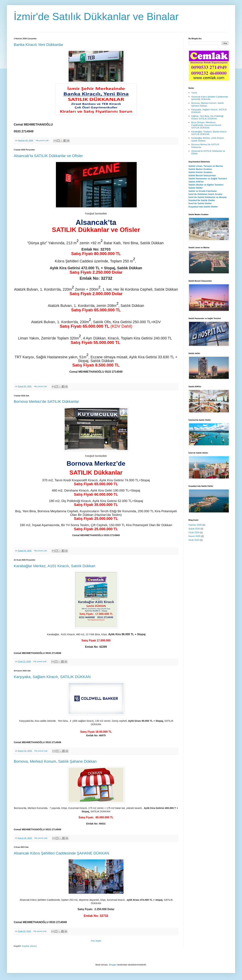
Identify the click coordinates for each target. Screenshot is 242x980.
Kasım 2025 (194, 536)
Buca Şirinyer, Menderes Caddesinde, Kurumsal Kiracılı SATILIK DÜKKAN (206, 125)
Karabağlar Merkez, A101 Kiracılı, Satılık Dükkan (55, 566)
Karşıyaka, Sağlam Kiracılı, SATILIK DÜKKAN (52, 677)
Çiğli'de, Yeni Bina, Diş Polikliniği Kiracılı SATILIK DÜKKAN (207, 117)
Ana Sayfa (96, 941)
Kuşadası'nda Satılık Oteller (203, 207)
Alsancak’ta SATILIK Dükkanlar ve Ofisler (48, 156)
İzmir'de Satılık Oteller (200, 203)
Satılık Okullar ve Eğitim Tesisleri (206, 185)
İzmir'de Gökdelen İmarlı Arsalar (205, 194)
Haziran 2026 (195, 525)
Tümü (194, 93)
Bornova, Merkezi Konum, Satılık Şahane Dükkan (55, 761)
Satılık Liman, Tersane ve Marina (206, 166)
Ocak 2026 (194, 532)
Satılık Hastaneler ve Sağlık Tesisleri (208, 179)
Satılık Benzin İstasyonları (202, 175)
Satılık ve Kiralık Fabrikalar (203, 191)
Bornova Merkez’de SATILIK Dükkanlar (46, 402)
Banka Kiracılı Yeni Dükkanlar (39, 45)
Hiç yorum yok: (43, 140)
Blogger (113, 965)
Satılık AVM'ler (196, 182)
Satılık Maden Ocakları (200, 169)
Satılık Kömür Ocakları (200, 172)
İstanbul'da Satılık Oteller (202, 200)
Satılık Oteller (196, 188)
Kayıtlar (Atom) (29, 946)
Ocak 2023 (194, 540)
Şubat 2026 (194, 529)
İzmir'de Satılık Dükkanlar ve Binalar (208, 197)
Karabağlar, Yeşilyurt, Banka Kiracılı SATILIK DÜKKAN (209, 133)
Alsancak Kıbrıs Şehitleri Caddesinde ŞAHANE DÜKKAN (61, 853)
